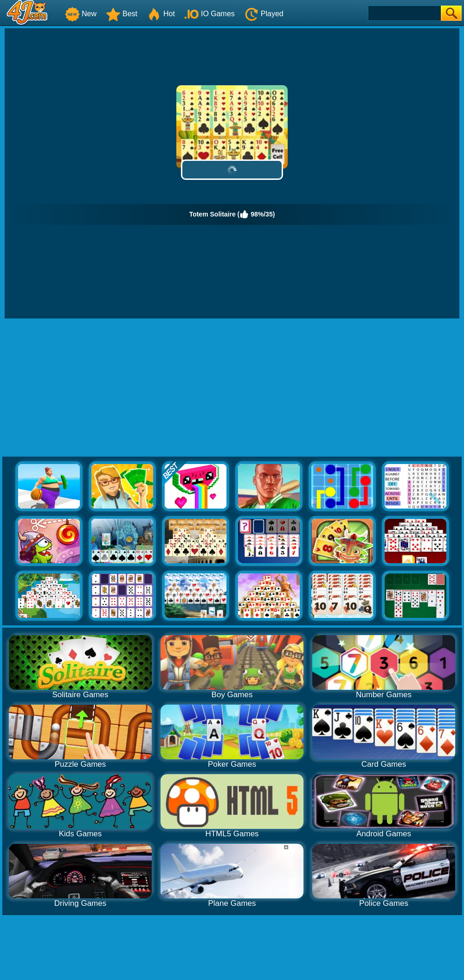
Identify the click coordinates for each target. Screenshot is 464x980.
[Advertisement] (232, 388)
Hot (161, 14)
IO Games (209, 14)
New (81, 14)
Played (264, 14)
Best (122, 14)
